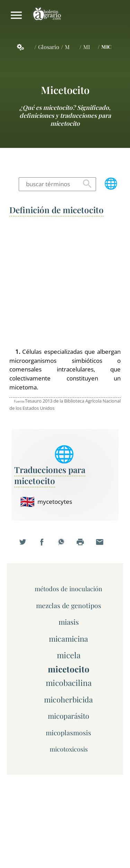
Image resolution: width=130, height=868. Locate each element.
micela (69, 655)
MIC (106, 47)
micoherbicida (68, 699)
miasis (69, 622)
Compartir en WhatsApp (65, 546)
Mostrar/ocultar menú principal (16, 15)
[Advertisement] (65, 282)
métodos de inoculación (68, 589)
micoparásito (68, 716)
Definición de (57, 210)
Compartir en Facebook (46, 546)
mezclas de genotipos (69, 605)
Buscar (87, 184)
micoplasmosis (68, 733)
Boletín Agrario (47, 15)
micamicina (68, 638)
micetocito (65, 90)
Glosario (49, 47)
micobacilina (69, 683)
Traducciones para (50, 475)
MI (86, 47)
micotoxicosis (69, 749)
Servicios (24, 47)
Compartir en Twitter (27, 546)
